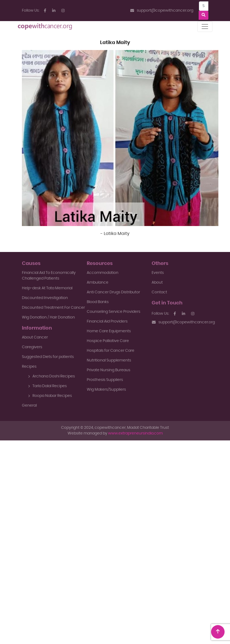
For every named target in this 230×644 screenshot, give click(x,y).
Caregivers (32, 347)
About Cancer (35, 337)
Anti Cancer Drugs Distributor (113, 292)
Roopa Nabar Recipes (50, 396)
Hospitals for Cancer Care (111, 351)
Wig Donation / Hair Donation (48, 317)
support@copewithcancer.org (162, 11)
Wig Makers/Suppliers (106, 390)
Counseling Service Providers (114, 312)
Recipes (29, 367)
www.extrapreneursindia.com (135, 433)
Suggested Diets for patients (48, 357)
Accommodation (103, 273)
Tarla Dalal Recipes (47, 386)
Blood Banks (98, 302)
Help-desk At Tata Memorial (47, 288)
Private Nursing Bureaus (109, 370)
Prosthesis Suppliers (105, 380)
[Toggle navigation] (205, 26)
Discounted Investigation (45, 298)
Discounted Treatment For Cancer (53, 308)
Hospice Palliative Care (108, 341)
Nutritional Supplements (109, 360)
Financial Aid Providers (107, 321)
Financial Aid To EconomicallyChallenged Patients (49, 276)
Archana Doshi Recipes (51, 376)
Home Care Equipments (109, 331)
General (29, 406)
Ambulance (98, 283)
